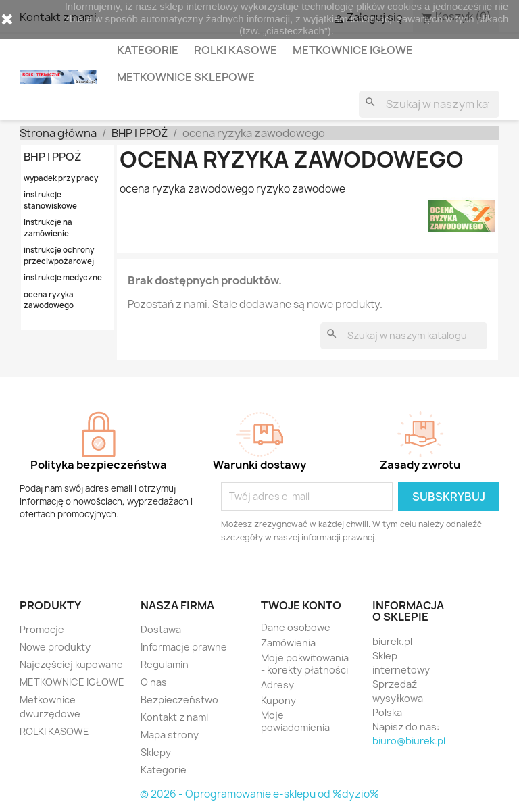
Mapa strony (170, 735)
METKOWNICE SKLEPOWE (186, 77)
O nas (154, 682)
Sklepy (156, 752)
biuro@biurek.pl (409, 741)
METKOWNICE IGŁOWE (353, 50)
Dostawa (161, 629)
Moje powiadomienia (295, 721)
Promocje (42, 629)
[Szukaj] (429, 104)
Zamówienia (288, 643)
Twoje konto (301, 605)
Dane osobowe (296, 627)
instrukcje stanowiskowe (50, 200)
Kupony (278, 700)
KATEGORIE (148, 50)
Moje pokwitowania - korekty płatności (305, 664)
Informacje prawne (184, 647)
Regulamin (165, 664)
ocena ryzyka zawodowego (49, 300)
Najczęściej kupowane (71, 664)
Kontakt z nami (174, 717)
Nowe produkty (55, 647)
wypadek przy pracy (61, 178)
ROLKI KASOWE (236, 50)
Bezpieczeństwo (179, 700)
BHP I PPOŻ (53, 157)
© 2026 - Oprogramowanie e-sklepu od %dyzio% (259, 794)
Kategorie (164, 770)
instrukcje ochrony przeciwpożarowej (59, 255)
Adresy (277, 685)
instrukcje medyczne (63, 277)
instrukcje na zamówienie (48, 228)
